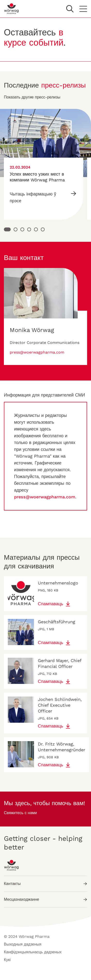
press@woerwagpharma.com (37, 352)
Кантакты (45, 884)
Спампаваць (54, 604)
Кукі (7, 960)
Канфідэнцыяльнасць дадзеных (33, 952)
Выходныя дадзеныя (23, 944)
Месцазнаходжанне (45, 899)
